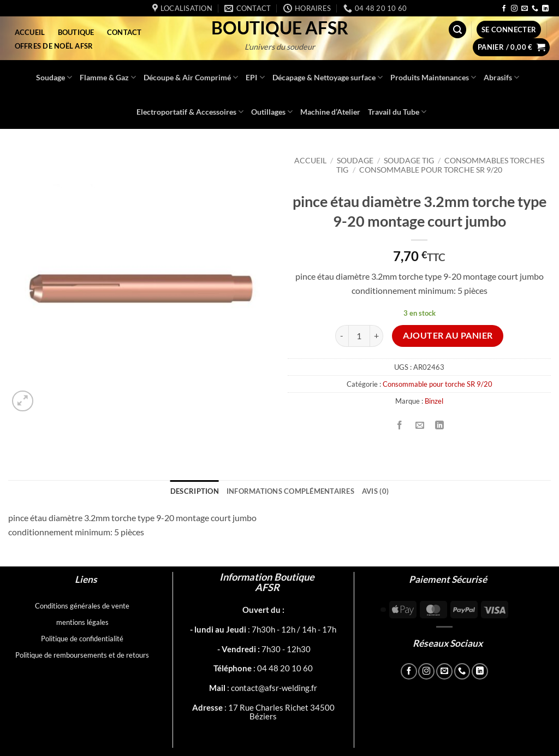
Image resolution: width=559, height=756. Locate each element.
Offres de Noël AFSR (54, 46)
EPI (255, 77)
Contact (124, 32)
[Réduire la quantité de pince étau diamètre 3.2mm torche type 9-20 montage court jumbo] (342, 336)
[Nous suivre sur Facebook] (504, 9)
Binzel (434, 401)
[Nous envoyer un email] (525, 9)
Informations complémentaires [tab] (290, 491)
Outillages (272, 112)
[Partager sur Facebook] (400, 426)
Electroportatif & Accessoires (190, 112)
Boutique (76, 32)
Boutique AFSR (280, 28)
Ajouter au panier (448, 335)
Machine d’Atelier (330, 112)
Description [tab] (195, 491)
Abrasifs (501, 77)
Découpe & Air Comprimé (191, 77)
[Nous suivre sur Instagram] (514, 9)
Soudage (54, 77)
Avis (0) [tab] (375, 491)
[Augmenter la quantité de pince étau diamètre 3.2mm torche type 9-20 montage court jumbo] (377, 336)
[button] (457, 30)
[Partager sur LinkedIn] (439, 426)
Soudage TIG (409, 161)
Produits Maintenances (433, 77)
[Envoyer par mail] (420, 426)
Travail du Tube (397, 112)
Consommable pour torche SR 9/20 (431, 170)
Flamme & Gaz (108, 77)
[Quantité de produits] (359, 336)
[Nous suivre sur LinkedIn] (545, 9)
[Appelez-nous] (535, 9)
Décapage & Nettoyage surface (328, 77)
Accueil (30, 32)
